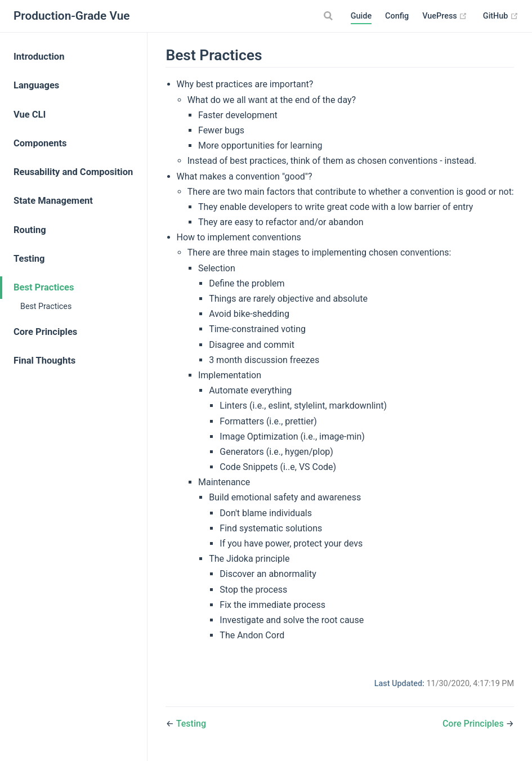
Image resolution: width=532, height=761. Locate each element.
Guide (361, 16)
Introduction (39, 57)
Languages (36, 85)
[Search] (330, 16)
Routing (30, 230)
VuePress (445, 16)
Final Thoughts (44, 361)
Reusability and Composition (73, 172)
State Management (53, 201)
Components (40, 143)
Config (397, 16)
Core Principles (45, 332)
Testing (29, 259)
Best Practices (44, 287)
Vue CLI (30, 115)
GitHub (501, 16)
